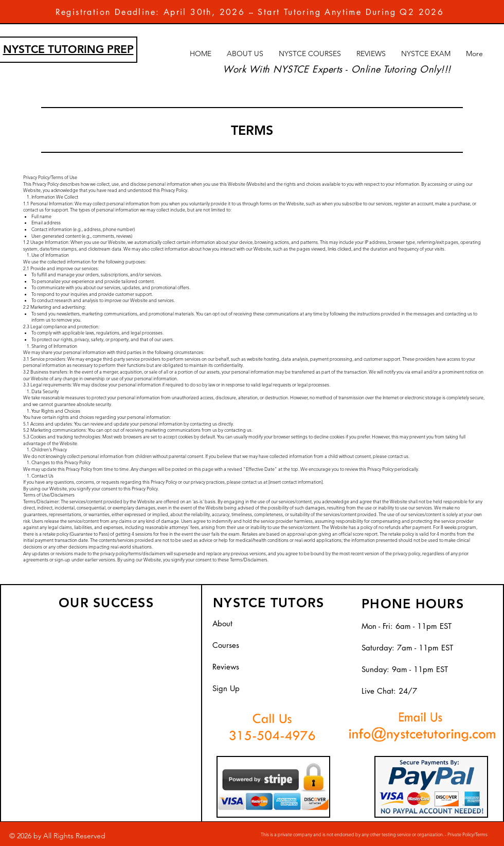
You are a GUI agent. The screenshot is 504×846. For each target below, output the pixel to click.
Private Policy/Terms (467, 834)
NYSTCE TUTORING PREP (68, 49)
